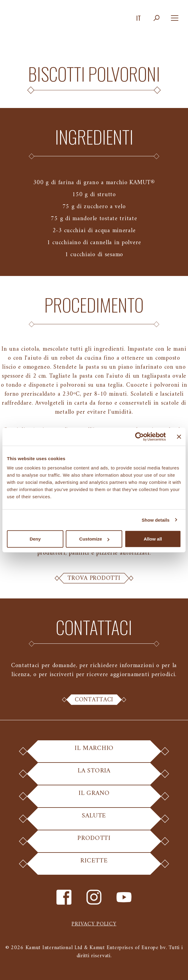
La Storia (94, 775)
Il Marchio (94, 752)
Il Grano (94, 797)
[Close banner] (179, 436)
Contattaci (94, 700)
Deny (35, 539)
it (139, 18)
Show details (156, 520)
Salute (94, 820)
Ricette (94, 865)
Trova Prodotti (94, 578)
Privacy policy (94, 924)
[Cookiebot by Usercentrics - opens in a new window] (139, 436)
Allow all (153, 539)
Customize (94, 539)
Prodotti (94, 842)
